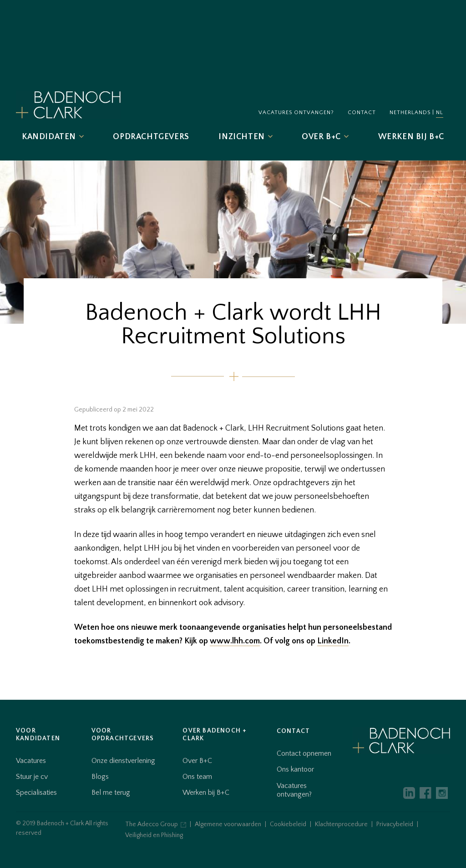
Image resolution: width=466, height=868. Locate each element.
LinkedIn (333, 641)
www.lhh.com (235, 641)
